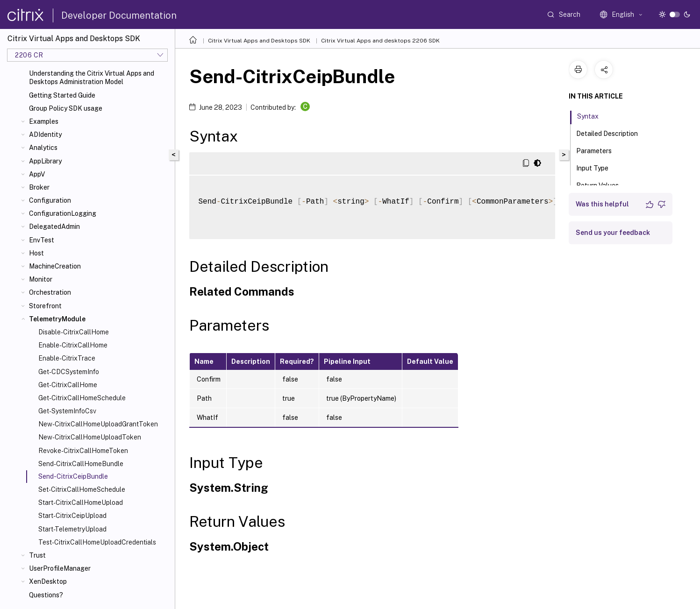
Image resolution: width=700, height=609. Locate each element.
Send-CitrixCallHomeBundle (81, 464)
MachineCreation (55, 266)
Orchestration (50, 292)
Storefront (45, 306)
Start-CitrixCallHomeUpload (81, 503)
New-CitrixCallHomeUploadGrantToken (98, 424)
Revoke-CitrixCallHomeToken (83, 451)
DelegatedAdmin (54, 227)
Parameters (599, 150)
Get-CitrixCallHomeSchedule (82, 398)
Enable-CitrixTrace (67, 358)
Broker (39, 187)
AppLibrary (45, 161)
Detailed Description (612, 133)
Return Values (603, 184)
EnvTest (42, 240)
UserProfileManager (60, 568)
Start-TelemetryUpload (72, 529)
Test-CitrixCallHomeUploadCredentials (97, 542)
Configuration (50, 200)
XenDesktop (48, 581)
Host (36, 253)
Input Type (597, 167)
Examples (44, 121)
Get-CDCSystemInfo (69, 372)
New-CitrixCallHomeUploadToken (90, 437)
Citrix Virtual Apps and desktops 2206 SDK (380, 41)
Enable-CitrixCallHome (73, 345)
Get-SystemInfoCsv (67, 411)
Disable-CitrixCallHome (74, 332)
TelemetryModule (57, 319)
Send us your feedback (613, 233)
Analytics (43, 148)
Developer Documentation (119, 15)
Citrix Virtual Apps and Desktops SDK (259, 41)
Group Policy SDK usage (66, 108)
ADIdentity (45, 135)
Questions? (46, 595)
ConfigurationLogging (63, 213)
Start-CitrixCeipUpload (72, 516)
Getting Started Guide (62, 95)
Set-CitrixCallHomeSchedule (82, 489)
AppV (37, 174)
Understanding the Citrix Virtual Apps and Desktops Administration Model (92, 78)
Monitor (41, 279)
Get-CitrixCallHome (68, 385)
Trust (37, 555)
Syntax (593, 115)
